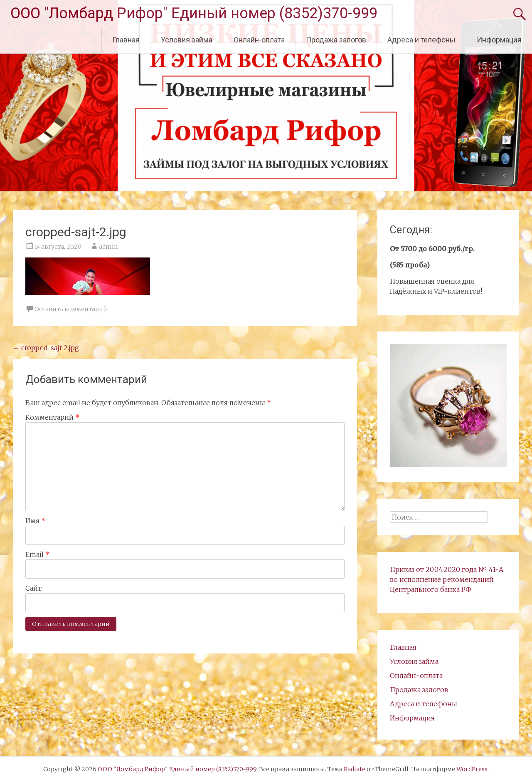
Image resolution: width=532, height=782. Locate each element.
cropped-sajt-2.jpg (46, 348)
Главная (126, 40)
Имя (35, 521)
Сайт (33, 588)
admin (108, 247)
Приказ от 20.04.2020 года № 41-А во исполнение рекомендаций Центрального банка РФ (447, 579)
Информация (499, 40)
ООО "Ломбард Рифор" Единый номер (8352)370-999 (194, 13)
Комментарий (52, 417)
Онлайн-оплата (259, 40)
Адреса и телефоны (421, 40)
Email (37, 554)
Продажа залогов (336, 40)
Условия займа (187, 40)
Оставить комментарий (71, 309)
